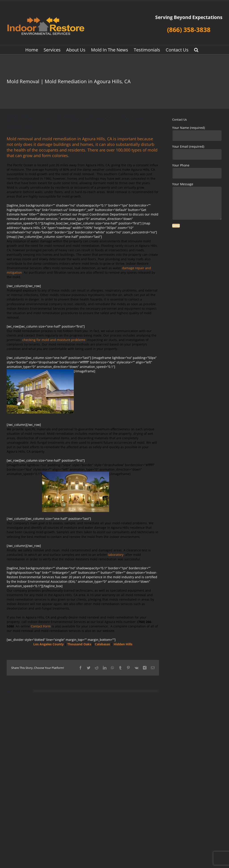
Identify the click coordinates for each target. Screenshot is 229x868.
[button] (196, 50)
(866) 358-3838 (189, 30)
